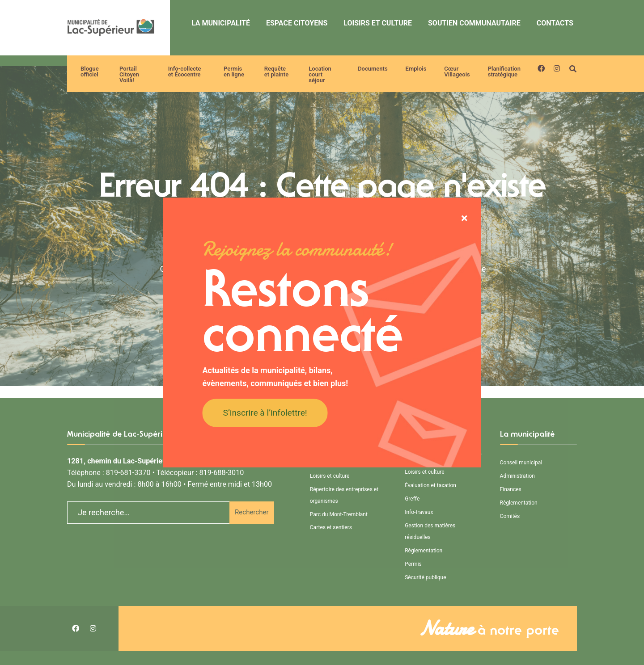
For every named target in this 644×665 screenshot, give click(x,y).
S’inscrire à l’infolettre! (265, 412)
